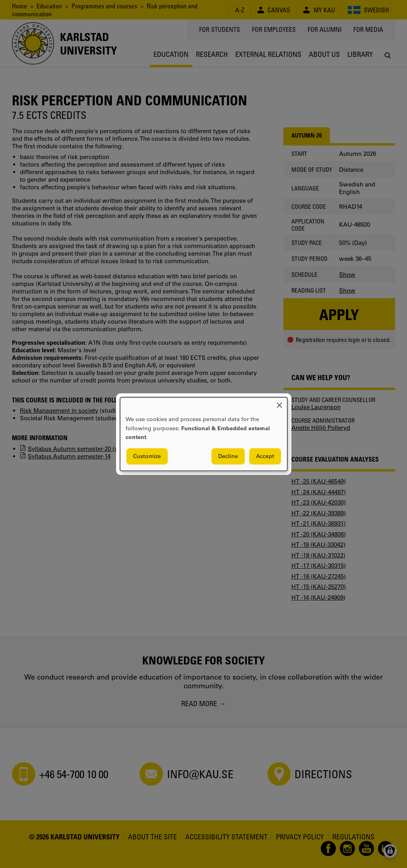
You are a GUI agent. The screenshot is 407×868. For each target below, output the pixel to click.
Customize (147, 456)
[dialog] (204, 434)
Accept (265, 456)
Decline (228, 456)
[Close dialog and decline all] (279, 402)
